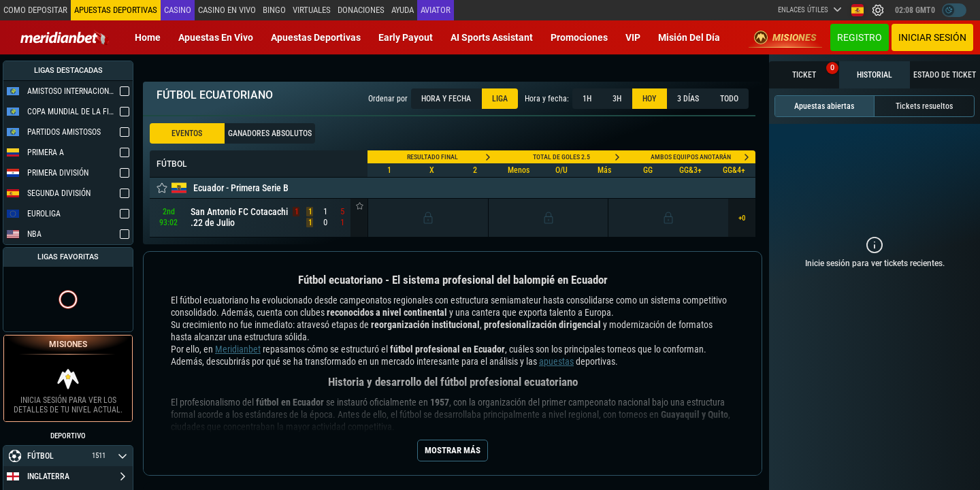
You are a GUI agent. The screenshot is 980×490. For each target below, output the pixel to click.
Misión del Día (689, 37)
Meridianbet (238, 349)
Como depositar (35, 10)
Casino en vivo (227, 10)
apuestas (556, 361)
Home (148, 37)
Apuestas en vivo (216, 37)
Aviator (436, 10)
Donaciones (361, 10)
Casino (178, 10)
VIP (633, 37)
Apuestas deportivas (316, 37)
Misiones (785, 37)
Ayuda (403, 10)
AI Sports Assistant (492, 37)
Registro (860, 37)
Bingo (274, 10)
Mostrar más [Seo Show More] (453, 450)
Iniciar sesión (932, 37)
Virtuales (312, 10)
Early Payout (406, 37)
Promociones (579, 37)
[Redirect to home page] (65, 37)
